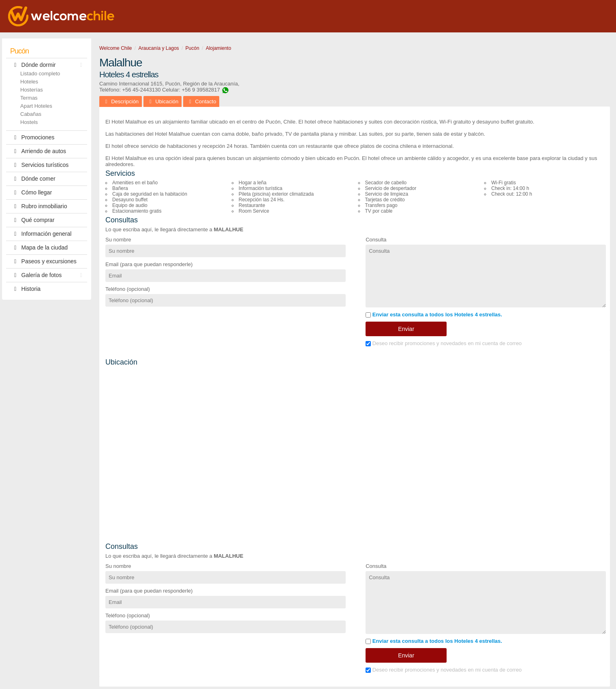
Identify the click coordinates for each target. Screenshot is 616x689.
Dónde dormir (48, 65)
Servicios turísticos (39, 165)
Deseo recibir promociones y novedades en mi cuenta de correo (444, 343)
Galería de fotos (48, 275)
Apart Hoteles (36, 106)
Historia (25, 289)
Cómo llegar (31, 193)
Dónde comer (33, 179)
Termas (29, 98)
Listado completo (40, 74)
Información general (41, 234)
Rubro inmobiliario (38, 206)
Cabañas (31, 114)
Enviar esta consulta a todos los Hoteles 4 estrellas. (434, 315)
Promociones (32, 138)
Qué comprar (32, 220)
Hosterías (32, 90)
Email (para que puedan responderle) (149, 264)
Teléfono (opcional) (128, 289)
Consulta (376, 240)
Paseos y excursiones (43, 261)
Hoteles (29, 82)
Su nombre (118, 240)
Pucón (19, 51)
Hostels (29, 122)
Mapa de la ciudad (39, 248)
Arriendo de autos (38, 151)
